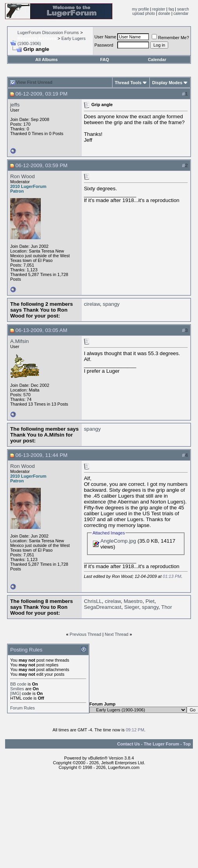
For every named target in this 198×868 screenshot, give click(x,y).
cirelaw (92, 304)
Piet (150, 601)
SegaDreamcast (103, 607)
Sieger (132, 607)
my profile (141, 9)
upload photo (144, 14)
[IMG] (15, 693)
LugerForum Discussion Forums (48, 32)
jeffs (15, 105)
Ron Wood (23, 176)
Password (104, 45)
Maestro (133, 601)
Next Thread (116, 634)
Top (187, 744)
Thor (166, 607)
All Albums (46, 60)
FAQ (104, 60)
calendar (181, 14)
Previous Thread (86, 634)
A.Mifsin (19, 341)
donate (164, 14)
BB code (18, 684)
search (183, 9)
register (159, 9)
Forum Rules (23, 708)
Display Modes (167, 83)
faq (171, 9)
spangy (111, 304)
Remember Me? (170, 38)
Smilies (17, 689)
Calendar (157, 60)
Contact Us (129, 744)
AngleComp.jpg (118, 541)
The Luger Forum (162, 744)
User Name (105, 37)
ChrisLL (93, 601)
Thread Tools (128, 83)
